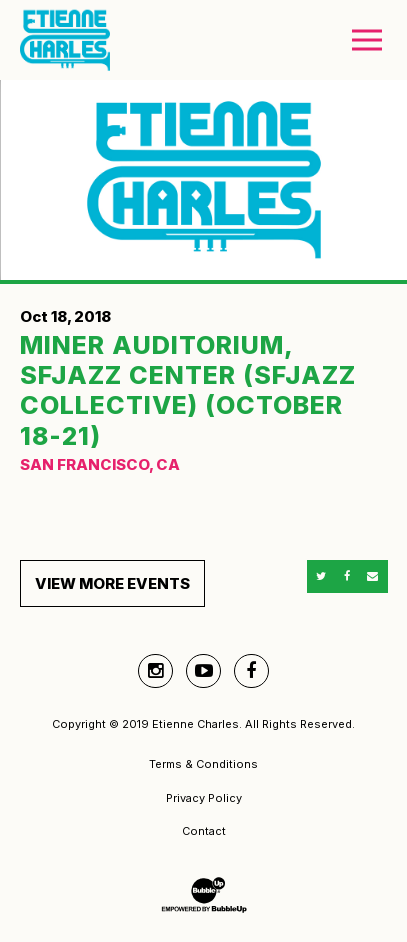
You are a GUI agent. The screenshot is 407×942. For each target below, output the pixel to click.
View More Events (112, 583)
